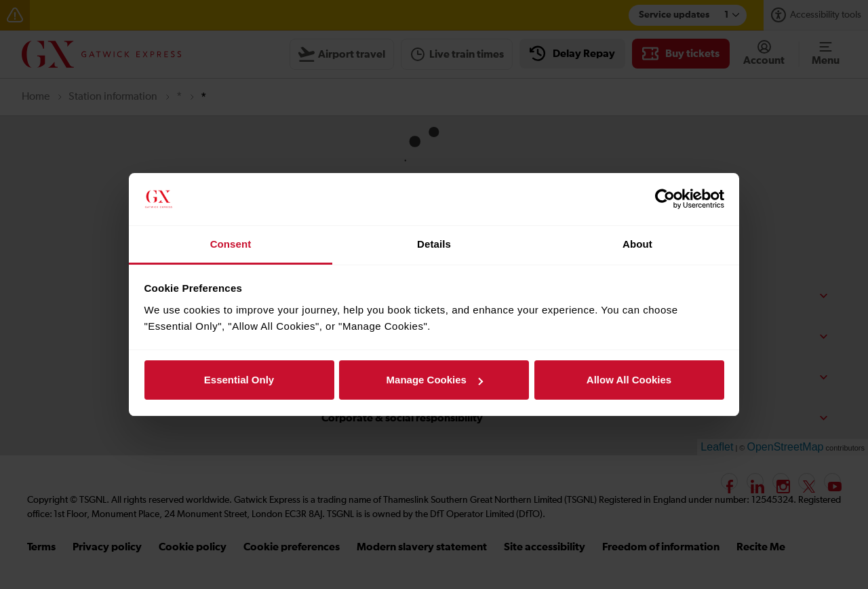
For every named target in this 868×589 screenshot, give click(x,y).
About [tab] (637, 244)
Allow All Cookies (629, 380)
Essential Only (239, 380)
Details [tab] (434, 244)
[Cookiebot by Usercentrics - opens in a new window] (665, 199)
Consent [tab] (231, 244)
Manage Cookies (435, 380)
